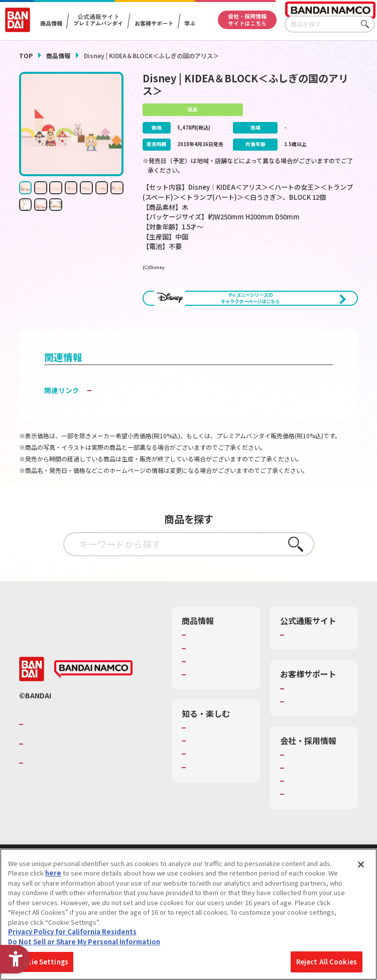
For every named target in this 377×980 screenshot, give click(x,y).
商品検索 (202, 670)
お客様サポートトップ (317, 727)
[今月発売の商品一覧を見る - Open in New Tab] (197, 335)
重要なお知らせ (310, 745)
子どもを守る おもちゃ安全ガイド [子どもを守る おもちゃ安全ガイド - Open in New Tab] (148, 425)
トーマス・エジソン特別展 (218, 789)
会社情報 (300, 798)
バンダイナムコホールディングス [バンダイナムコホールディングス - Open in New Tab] (86, 788)
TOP (26, 55)
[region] (188, 914)
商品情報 (58, 55)
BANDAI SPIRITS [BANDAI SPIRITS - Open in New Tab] (57, 807)
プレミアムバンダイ (317, 670)
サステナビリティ (313, 825)
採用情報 (300, 812)
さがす (367, 24)
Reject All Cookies (327, 962)
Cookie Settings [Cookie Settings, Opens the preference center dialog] (41, 962)
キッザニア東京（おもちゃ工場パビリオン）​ (218, 816)
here (53, 873)
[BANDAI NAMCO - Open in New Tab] (93, 713)
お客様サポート (154, 23)
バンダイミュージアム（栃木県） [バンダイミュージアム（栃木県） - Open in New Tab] (218, 843)
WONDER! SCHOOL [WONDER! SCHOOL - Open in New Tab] (217, 772)
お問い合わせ (307, 838)
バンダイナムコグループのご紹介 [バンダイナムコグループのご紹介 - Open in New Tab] (86, 768)
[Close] (361, 865)
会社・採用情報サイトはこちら (247, 20)
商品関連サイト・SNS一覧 (215, 713)
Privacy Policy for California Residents (72, 932)
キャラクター (208, 696)
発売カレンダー (212, 683)
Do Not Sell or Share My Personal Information (84, 942)
